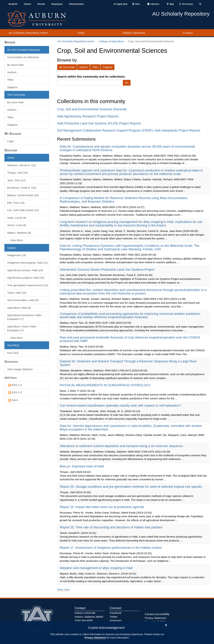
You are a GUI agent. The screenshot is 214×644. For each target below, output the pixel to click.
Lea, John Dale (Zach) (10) (23, 210)
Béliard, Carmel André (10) (23, 195)
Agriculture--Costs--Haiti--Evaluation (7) (22, 328)
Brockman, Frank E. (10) (22, 188)
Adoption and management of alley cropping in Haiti (97, 568)
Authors (12, 72)
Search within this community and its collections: (91, 77)
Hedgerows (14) (17, 255)
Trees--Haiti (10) (17, 293)
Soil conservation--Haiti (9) (23, 300)
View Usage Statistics (20, 369)
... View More (15, 240)
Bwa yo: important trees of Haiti (82, 466)
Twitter (114, 617)
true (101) (13, 353)
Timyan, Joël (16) (17, 173)
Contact (188, 33)
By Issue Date (15, 65)
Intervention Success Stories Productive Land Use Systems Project (108, 270)
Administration (76, 4)
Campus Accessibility (157, 614)
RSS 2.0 (14, 393)
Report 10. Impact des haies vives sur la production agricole (102, 507)
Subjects (12, 87)
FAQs (81, 33)
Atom (13, 400)
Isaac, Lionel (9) (17, 218)
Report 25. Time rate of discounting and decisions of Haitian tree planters (112, 527)
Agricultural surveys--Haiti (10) (25, 270)
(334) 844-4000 (84, 620)
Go (127, 83)
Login (11, 141)
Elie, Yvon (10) (16, 203)
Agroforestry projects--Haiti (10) (26, 278)
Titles (10, 80)
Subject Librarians (134, 33)
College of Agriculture (111, 41)
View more (63, 589)
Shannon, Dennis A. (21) (22, 165)
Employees (57, 4)
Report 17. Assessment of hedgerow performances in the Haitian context (111, 548)
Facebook (115, 613)
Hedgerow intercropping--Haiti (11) (28, 263)
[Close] (166, 625)
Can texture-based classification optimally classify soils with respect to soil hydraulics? (121, 406)
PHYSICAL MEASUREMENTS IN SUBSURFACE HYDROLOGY (106, 385)
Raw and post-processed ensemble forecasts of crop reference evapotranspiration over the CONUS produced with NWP (130, 339)
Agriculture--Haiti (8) (19, 308)
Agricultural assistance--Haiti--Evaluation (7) (25, 317)
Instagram (116, 620)
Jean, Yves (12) (16, 180)
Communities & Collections (23, 57)
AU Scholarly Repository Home (28, 33)
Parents (41, 4)
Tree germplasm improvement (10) (28, 285)
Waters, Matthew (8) (19, 233)
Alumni (27, 4)
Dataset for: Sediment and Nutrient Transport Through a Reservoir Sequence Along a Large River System (128, 363)
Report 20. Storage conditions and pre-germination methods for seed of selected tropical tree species (131, 487)
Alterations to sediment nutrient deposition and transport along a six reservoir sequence (122, 446)
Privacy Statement (95, 638)
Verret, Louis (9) (17, 225)
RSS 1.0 (14, 385)
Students (13, 4)
